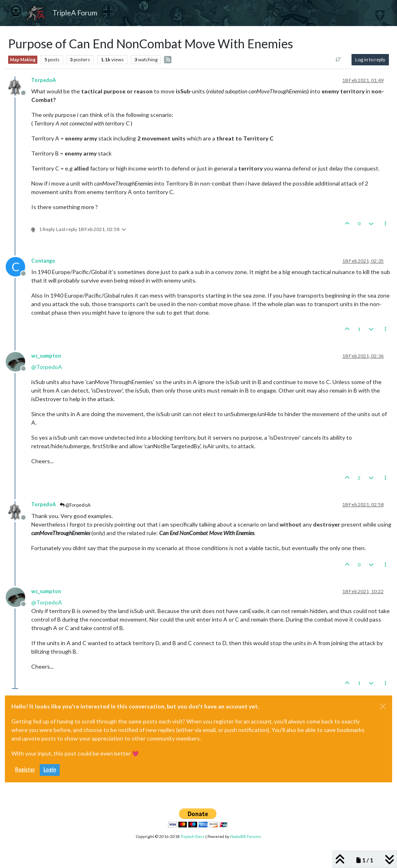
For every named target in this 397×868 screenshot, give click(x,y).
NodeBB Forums (246, 836)
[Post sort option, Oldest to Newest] (338, 60)
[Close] (383, 706)
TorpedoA (44, 80)
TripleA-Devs (193, 836)
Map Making (23, 60)
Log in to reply (370, 59)
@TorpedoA (75, 505)
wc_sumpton (46, 356)
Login (50, 770)
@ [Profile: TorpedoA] (47, 367)
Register (25, 770)
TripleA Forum (75, 13)
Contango (43, 261)
